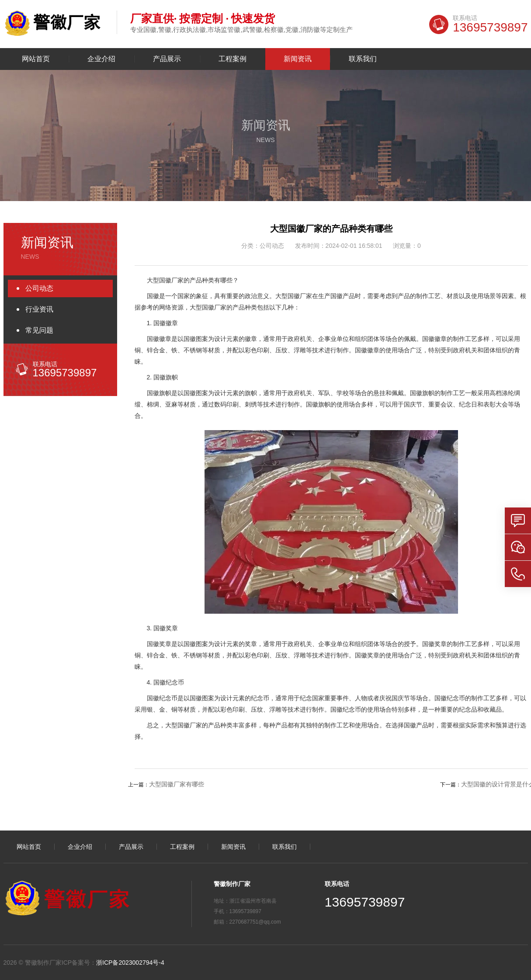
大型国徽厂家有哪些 (177, 784)
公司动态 (39, 288)
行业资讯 (39, 309)
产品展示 (167, 59)
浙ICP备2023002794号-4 (130, 963)
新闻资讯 (298, 59)
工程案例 (233, 59)
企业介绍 (101, 59)
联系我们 (363, 59)
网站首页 (36, 59)
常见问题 (39, 330)
